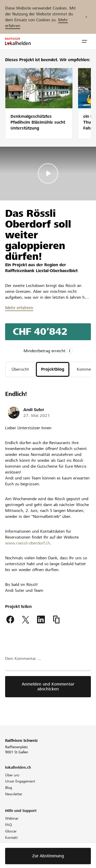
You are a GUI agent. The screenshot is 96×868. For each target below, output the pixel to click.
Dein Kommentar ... (23, 658)
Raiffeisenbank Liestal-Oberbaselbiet (41, 271)
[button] (84, 41)
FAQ (9, 825)
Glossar (11, 831)
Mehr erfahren (19, 308)
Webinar (12, 818)
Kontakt (11, 838)
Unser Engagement (20, 781)
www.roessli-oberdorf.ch (28, 543)
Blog (9, 788)
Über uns (12, 775)
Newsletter (14, 794)
